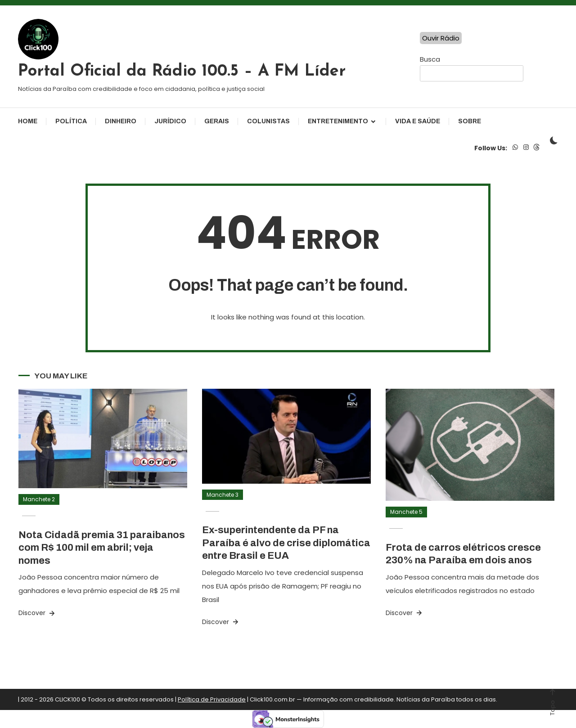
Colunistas (268, 121)
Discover (37, 613)
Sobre (470, 121)
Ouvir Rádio (441, 38)
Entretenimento (338, 121)
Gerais (217, 121)
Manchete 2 (39, 499)
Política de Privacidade (212, 699)
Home (28, 121)
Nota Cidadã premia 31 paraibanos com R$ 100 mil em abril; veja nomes (102, 548)
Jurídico (170, 121)
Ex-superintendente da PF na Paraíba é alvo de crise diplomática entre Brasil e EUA (286, 543)
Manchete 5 (406, 512)
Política (71, 121)
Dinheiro (121, 121)
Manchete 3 (223, 495)
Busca (430, 59)
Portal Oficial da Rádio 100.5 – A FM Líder (182, 72)
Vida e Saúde (418, 121)
